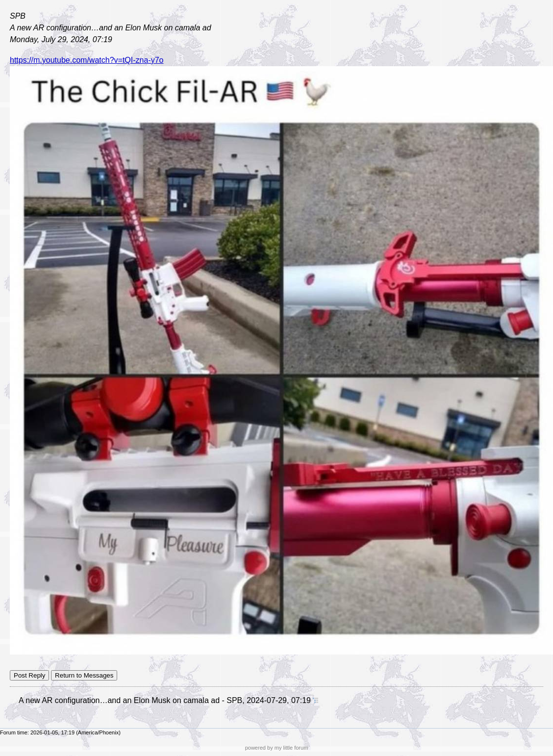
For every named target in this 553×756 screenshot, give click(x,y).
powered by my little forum (277, 748)
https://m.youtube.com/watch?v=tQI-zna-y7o (87, 60)
